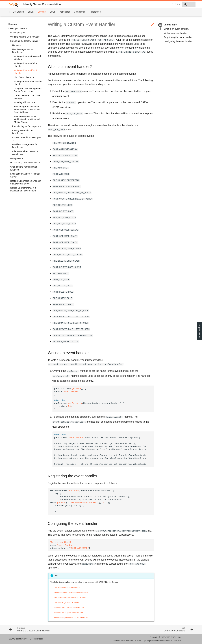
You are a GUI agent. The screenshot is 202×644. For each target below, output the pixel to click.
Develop (42, 12)
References (95, 12)
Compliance (80, 12)
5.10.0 (153, 4)
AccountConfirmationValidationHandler (71, 593)
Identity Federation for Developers (23, 132)
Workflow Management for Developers (25, 146)
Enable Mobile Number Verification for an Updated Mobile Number (27, 119)
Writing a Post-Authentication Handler (28, 83)
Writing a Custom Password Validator (27, 58)
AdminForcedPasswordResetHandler (70, 598)
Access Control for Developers (27, 137)
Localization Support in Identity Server (25, 175)
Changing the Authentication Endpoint (24, 168)
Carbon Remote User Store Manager (27, 97)
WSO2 (174, 637)
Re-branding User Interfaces (24, 163)
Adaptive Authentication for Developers (25, 153)
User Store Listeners (24, 77)
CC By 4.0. (139, 641)
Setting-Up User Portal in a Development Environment (23, 189)
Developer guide (18, 33)
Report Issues (199, 331)
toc (160, 25)
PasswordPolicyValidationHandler (69, 612)
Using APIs (16, 158)
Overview (17, 45)
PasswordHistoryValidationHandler (69, 607)
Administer (65, 12)
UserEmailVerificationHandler (67, 588)
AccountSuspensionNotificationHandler (71, 617)
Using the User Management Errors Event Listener (28, 90)
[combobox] (178, 4)
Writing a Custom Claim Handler (25, 65)
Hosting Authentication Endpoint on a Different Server (26, 182)
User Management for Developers (23, 51)
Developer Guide (17, 28)
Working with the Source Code (25, 37)
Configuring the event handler (178, 41)
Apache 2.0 (176, 641)
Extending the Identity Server (25, 41)
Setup (53, 12)
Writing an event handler (176, 33)
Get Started (18, 12)
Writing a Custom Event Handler (25, 72)
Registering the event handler (178, 37)
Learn (31, 12)
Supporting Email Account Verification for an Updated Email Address (27, 109)
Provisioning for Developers (26, 126)
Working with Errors (24, 102)
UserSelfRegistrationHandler (67, 602)
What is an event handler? (177, 29)
